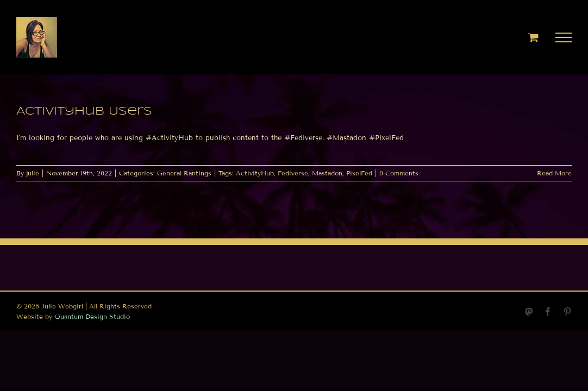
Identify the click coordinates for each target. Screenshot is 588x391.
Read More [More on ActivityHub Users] (554, 173)
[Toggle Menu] (564, 37)
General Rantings (184, 173)
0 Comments (399, 173)
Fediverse (293, 173)
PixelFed (359, 173)
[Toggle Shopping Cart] (533, 37)
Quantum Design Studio (92, 316)
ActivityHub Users (84, 112)
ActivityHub (255, 173)
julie (33, 173)
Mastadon (327, 173)
